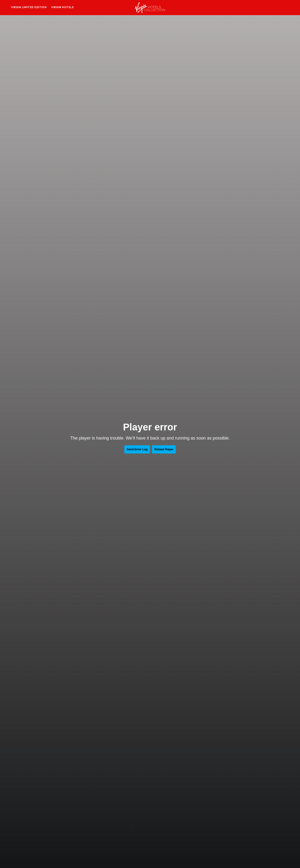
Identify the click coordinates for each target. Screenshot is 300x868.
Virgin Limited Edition (29, 7)
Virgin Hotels (62, 7)
